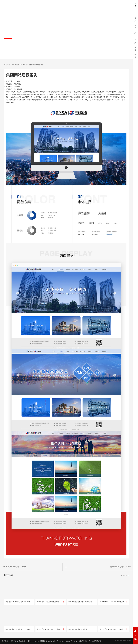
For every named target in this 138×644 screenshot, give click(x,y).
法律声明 (13, 641)
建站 (29, 641)
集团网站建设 (9, 48)
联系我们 (5, 641)
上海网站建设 (97, 641)
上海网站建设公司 (85, 641)
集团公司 (24, 65)
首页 (13, 65)
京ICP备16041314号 (66, 641)
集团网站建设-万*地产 (117, 567)
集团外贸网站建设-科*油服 (17, 567)
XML (75, 641)
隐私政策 (22, 641)
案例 (18, 65)
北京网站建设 (20, 48)
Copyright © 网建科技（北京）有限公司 (46, 641)
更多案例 (124, 575)
